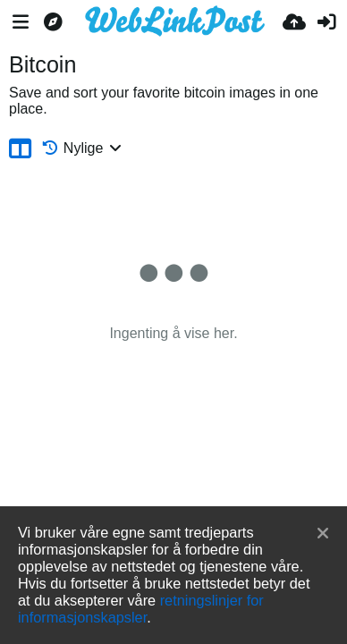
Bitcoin (42, 64)
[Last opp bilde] (294, 22)
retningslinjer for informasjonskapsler (141, 609)
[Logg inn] (326, 22)
